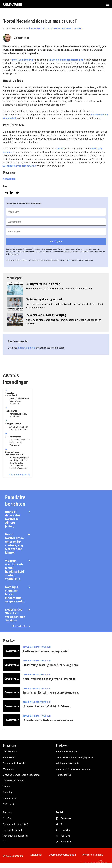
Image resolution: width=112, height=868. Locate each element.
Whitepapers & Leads (68, 763)
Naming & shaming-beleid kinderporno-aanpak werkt (14, 594)
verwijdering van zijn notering (19, 166)
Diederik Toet (21, 38)
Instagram (66, 842)
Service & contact (12, 830)
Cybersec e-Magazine (15, 781)
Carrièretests (10, 752)
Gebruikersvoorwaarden (62, 855)
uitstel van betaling (22, 60)
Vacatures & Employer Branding (73, 769)
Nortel (79, 28)
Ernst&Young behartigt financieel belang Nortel (51, 665)
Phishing (8, 792)
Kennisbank (9, 757)
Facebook (66, 818)
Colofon (7, 818)
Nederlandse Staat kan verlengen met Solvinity (15, 615)
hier (70, 260)
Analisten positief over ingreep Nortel (45, 651)
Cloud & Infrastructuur (57, 28)
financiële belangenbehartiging (66, 60)
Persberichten (64, 775)
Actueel (36, 28)
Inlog (6, 842)
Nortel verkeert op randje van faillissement (49, 679)
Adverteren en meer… (67, 752)
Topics (7, 786)
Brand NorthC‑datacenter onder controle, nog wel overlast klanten (14, 543)
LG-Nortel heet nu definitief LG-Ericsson (46, 706)
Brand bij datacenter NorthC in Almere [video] (13, 519)
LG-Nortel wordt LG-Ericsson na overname (48, 720)
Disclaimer (36, 855)
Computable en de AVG (15, 824)
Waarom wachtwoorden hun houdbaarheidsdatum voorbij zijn (14, 570)
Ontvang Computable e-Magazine (21, 775)
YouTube (65, 836)
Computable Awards (14, 763)
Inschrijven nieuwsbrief (16, 836)
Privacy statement (93, 855)
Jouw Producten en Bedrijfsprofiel (75, 757)
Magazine (8, 769)
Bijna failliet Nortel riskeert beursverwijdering (51, 693)
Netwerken (9, 179)
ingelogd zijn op (26, 348)
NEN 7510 (8, 804)
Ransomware (10, 798)
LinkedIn (65, 830)
